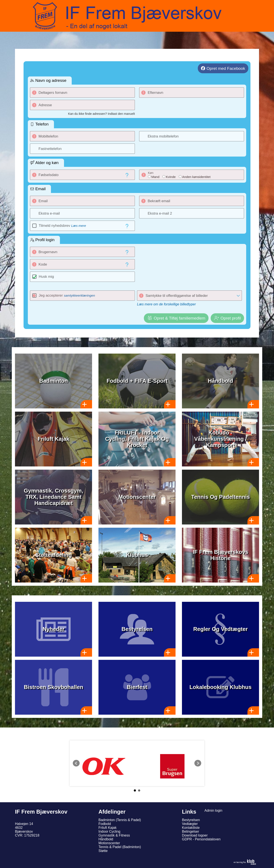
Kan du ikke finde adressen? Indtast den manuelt (101, 114)
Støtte (103, 851)
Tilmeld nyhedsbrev (62, 226)
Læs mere (79, 226)
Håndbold (106, 839)
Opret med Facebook (226, 68)
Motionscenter (109, 843)
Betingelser (191, 831)
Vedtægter (190, 824)
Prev (76, 763)
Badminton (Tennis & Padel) (120, 820)
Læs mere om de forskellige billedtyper (166, 304)
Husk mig (46, 277)
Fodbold (105, 824)
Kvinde (171, 177)
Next (198, 763)
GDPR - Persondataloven (201, 839)
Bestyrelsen (191, 820)
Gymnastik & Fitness (114, 835)
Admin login (213, 810)
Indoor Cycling (109, 831)
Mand (155, 177)
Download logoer (195, 835)
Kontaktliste (191, 828)
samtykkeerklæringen (79, 295)
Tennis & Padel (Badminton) (120, 847)
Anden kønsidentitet (196, 177)
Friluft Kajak (107, 828)
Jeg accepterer (67, 295)
